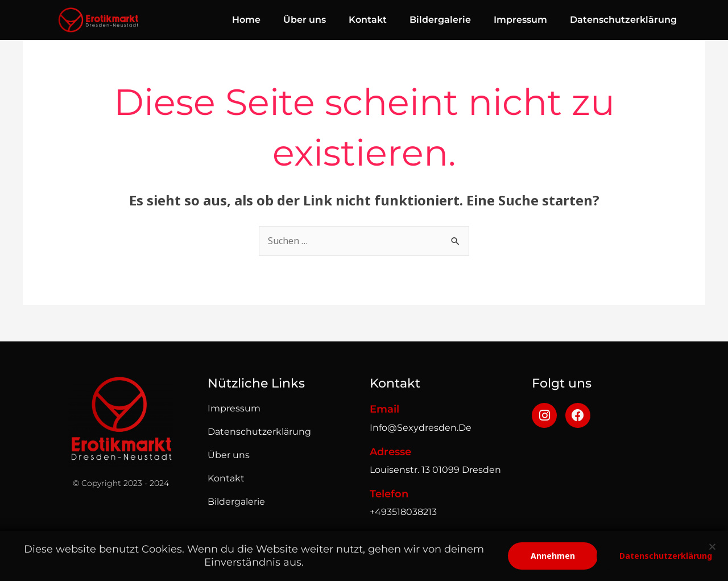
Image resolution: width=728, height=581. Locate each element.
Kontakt (368, 20)
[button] (712, 547)
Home (246, 20)
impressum (234, 408)
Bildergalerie (440, 20)
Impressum (520, 20)
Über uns (305, 20)
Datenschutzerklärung (623, 20)
